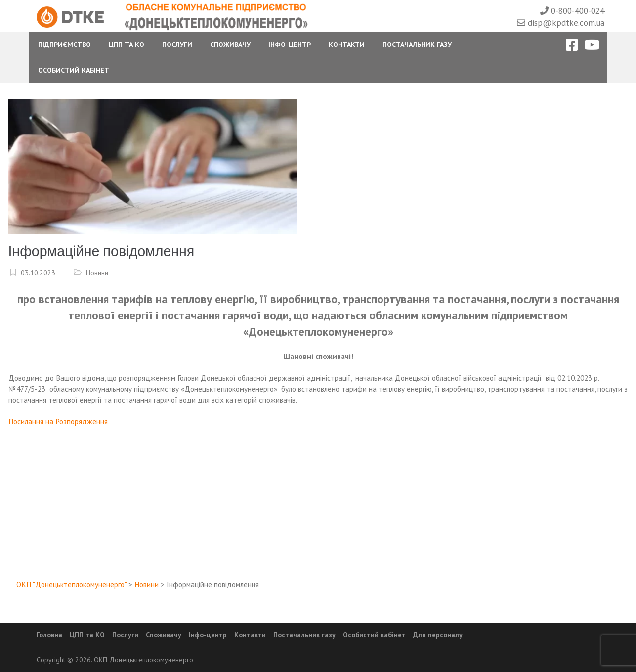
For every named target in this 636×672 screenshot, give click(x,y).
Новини (97, 273)
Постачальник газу (417, 45)
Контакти (347, 45)
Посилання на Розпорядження (58, 421)
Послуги (177, 45)
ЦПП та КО (127, 45)
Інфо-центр (290, 45)
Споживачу (230, 45)
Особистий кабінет (374, 635)
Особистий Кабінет (74, 70)
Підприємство (64, 45)
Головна (49, 635)
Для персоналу (438, 635)
